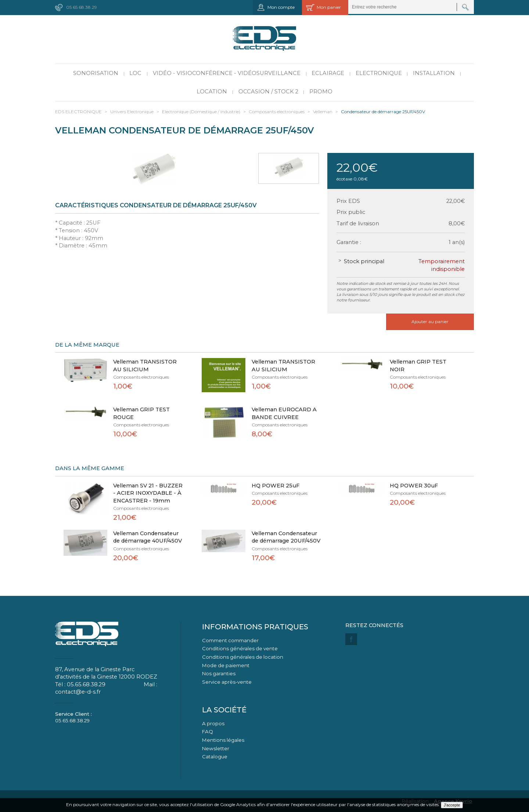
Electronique (379, 73)
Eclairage (328, 73)
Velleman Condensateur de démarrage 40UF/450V (147, 537)
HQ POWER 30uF (414, 486)
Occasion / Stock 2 (268, 92)
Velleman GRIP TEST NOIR (418, 366)
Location (212, 92)
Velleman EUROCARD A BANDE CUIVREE (284, 413)
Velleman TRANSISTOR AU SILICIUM (145, 366)
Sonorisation (96, 73)
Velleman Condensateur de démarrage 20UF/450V (286, 537)
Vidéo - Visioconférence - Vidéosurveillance (227, 73)
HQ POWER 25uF (276, 486)
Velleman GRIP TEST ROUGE (141, 413)
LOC (135, 73)
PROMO (321, 92)
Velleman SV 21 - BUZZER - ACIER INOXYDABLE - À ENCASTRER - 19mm (148, 493)
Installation (434, 73)
